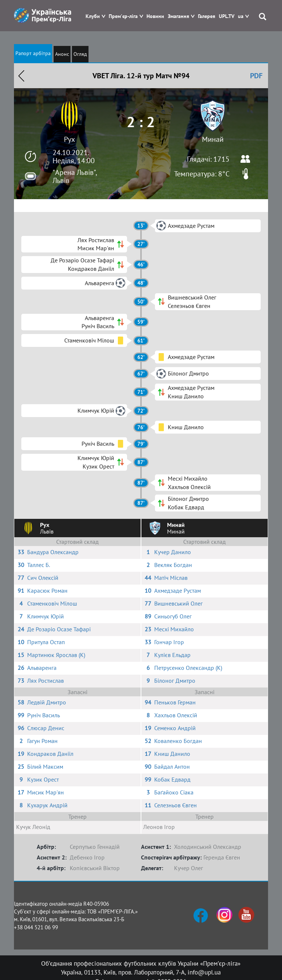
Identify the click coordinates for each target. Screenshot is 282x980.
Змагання (178, 16)
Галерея (207, 16)
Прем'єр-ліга (123, 16)
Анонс (62, 54)
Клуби (93, 16)
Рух (69, 139)
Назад (21, 76)
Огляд (80, 54)
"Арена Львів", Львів (75, 176)
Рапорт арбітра (33, 53)
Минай (213, 139)
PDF (256, 76)
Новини (155, 16)
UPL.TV (227, 16)
